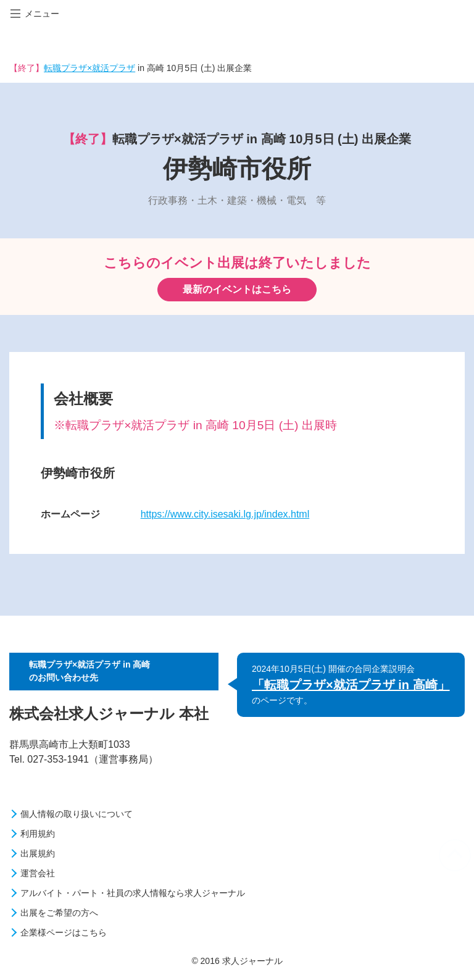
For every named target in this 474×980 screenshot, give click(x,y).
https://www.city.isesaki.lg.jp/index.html (225, 514)
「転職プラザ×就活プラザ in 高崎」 (351, 685)
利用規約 (38, 834)
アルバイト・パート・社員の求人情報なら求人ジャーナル (133, 893)
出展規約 (38, 853)
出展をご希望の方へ (59, 913)
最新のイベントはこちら (237, 289)
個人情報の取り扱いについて (77, 814)
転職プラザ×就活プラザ (89, 68)
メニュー (35, 14)
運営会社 (38, 873)
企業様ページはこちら (64, 932)
